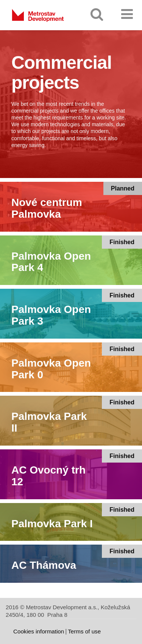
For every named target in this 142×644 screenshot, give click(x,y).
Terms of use (84, 631)
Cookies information (39, 631)
